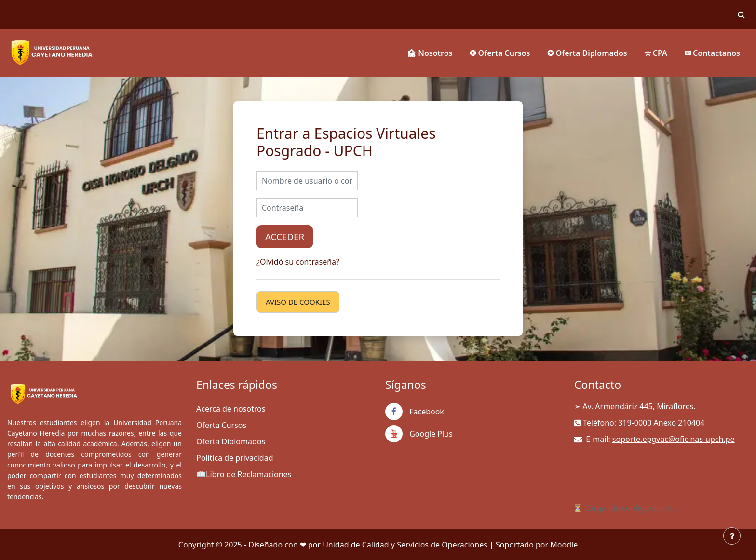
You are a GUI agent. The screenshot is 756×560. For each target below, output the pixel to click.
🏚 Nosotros (429, 53)
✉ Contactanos (712, 53)
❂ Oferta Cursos (500, 53)
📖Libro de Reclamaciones (244, 474)
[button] (741, 14)
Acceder (285, 236)
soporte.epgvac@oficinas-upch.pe (674, 439)
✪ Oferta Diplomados (587, 53)
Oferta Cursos (221, 425)
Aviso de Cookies (298, 302)
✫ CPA (656, 53)
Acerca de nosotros (231, 409)
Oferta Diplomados (231, 441)
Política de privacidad (235, 458)
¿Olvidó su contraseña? (298, 262)
